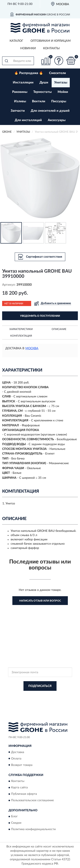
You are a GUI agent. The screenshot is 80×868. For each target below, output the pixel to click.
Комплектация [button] (21, 336)
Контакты (51, 48)
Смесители (57, 73)
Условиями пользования (50, 699)
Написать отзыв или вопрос (40, 601)
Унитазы (61, 82)
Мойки (63, 92)
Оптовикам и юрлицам (51, 41)
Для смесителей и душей (50, 111)
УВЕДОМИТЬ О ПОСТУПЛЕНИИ (40, 316)
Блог (14, 817)
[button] (59, 61)
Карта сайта (19, 788)
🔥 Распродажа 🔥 (29, 73)
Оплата (16, 759)
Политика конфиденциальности (33, 829)
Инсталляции (23, 82)
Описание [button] (59, 329)
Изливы (20, 101)
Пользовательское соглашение (32, 800)
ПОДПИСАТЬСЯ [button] (40, 686)
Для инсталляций (28, 120)
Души (44, 82)
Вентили (39, 101)
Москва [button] (32, 348)
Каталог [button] (16, 41)
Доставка (18, 752)
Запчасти (18, 111)
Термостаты (42, 92)
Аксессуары (57, 120)
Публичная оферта (24, 794)
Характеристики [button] (21, 329)
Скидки (16, 823)
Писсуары (59, 101)
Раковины (20, 92)
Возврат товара (22, 765)
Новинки (28, 48)
